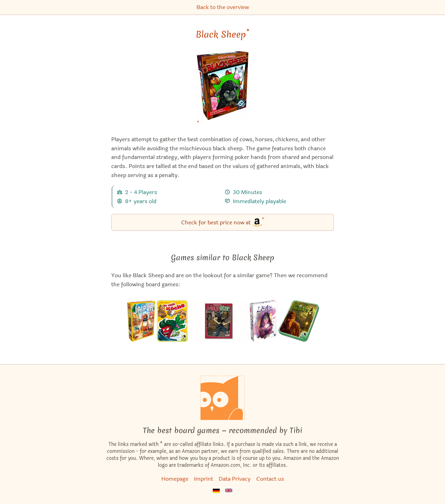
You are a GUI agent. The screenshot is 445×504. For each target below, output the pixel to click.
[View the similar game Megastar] (219, 321)
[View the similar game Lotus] (264, 321)
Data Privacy (235, 479)
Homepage (175, 479)
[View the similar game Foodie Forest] (172, 321)
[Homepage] (222, 398)
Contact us (270, 479)
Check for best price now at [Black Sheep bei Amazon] (223, 222)
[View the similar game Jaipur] (141, 321)
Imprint (204, 479)
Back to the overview (223, 7)
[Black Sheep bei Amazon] (223, 90)
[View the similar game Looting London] (299, 321)
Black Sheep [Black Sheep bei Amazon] (222, 34)
